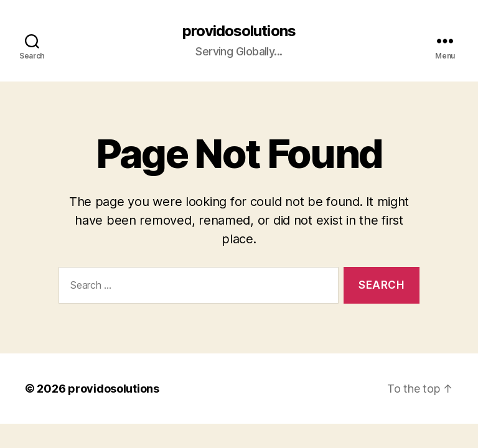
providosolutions (239, 31)
